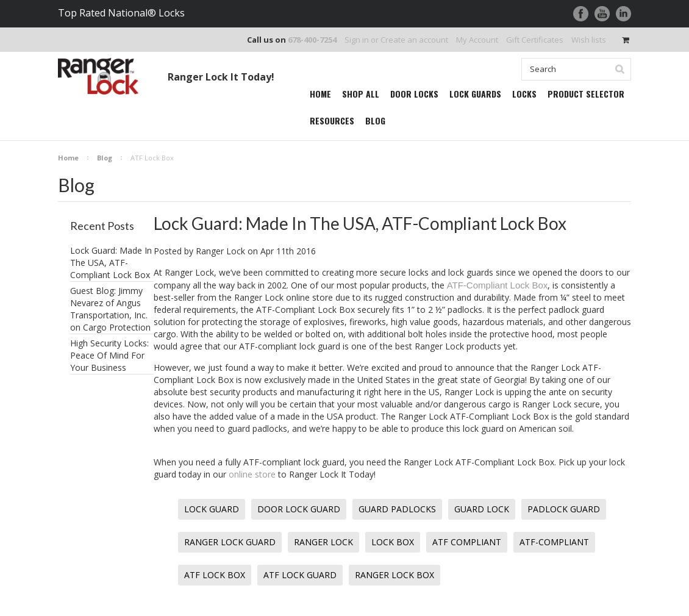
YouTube (602, 14)
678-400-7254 (312, 40)
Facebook (581, 14)
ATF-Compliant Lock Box (498, 285)
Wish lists (589, 40)
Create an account (414, 40)
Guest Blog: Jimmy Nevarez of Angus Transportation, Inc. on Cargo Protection (110, 309)
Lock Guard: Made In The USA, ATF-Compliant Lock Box (111, 263)
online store (252, 474)
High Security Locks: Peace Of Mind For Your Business (109, 355)
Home (68, 158)
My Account (477, 40)
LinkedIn (623, 14)
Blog (105, 158)
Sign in (357, 40)
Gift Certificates (535, 40)
